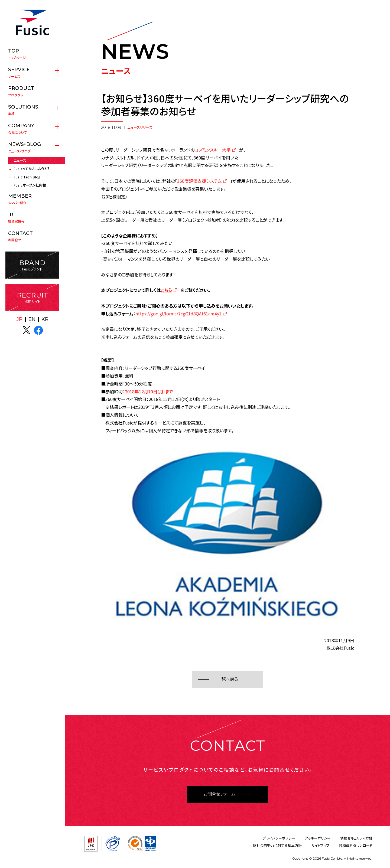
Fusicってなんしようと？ (32, 169)
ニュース (20, 160)
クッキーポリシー (318, 838)
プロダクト (32, 91)
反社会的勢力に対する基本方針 (277, 845)
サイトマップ (320, 845)
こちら (166, 290)
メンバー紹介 (32, 199)
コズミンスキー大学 (213, 150)
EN (32, 319)
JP (19, 319)
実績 (32, 110)
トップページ (32, 54)
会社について (32, 129)
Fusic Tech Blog (27, 177)
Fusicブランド (32, 265)
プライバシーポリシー (279, 838)
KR (45, 319)
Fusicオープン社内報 (30, 185)
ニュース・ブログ (32, 147)
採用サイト (32, 298)
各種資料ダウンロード (356, 845)
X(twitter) (27, 330)
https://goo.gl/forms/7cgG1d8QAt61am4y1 (178, 314)
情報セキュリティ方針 (356, 838)
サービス (32, 73)
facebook (38, 330)
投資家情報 (32, 218)
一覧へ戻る (227, 679)
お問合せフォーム (219, 794)
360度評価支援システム (199, 181)
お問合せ (32, 236)
